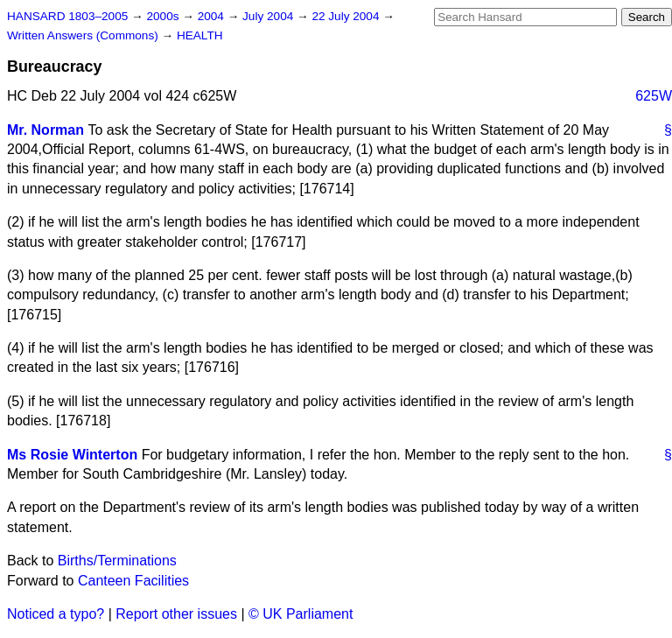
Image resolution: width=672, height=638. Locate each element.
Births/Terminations (117, 561)
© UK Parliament (301, 614)
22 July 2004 (347, 16)
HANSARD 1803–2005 (67, 16)
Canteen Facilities (133, 581)
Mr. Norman (45, 130)
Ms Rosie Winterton (72, 455)
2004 (213, 16)
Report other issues (176, 614)
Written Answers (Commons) (84, 35)
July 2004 (269, 16)
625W (654, 96)
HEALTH (200, 35)
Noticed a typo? (56, 614)
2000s (164, 16)
